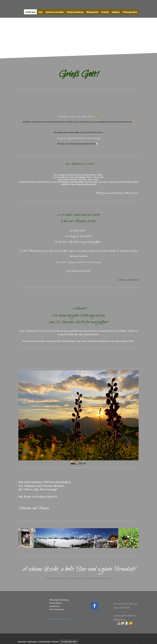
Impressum (22, 642)
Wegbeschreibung (75, 12)
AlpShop (116, 12)
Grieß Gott (30, 12)
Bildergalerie (92, 12)
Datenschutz (32, 642)
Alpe (41, 12)
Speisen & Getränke (55, 12)
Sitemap (55, 642)
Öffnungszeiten (130, 12)
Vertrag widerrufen (69, 642)
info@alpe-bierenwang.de (60, 619)
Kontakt (105, 12)
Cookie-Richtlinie (45, 642)
